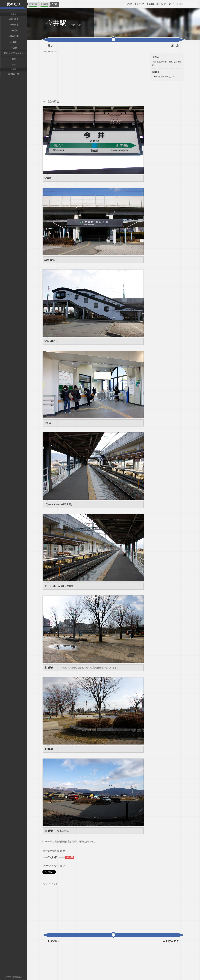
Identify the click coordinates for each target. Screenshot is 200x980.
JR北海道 (14, 19)
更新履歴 (150, 4)
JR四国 (14, 42)
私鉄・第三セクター (14, 53)
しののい (53, 941)
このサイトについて (136, 4)
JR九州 (14, 48)
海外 (14, 59)
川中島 (175, 46)
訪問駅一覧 (14, 74)
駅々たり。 (13, 6)
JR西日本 (14, 36)
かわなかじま (171, 941)
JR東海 (14, 30)
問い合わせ (161, 4)
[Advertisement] (93, 75)
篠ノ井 (52, 46)
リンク (171, 4)
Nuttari (19, 977)
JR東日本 (14, 25)
